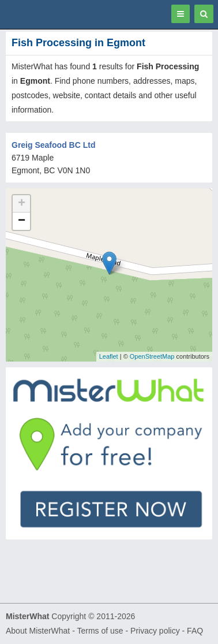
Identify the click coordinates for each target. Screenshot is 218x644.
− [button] (22, 221)
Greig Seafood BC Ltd (53, 145)
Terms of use (100, 631)
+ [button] (22, 204)
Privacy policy (155, 631)
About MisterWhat (38, 631)
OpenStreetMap (152, 356)
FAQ (195, 631)
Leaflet (109, 356)
